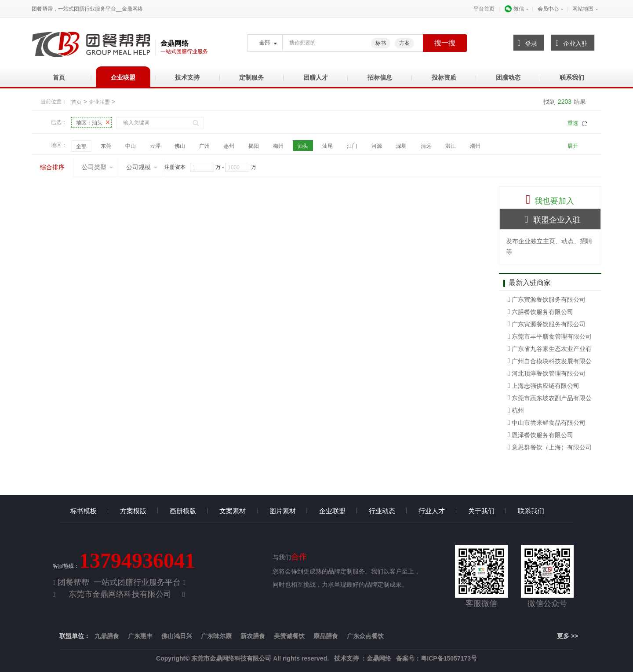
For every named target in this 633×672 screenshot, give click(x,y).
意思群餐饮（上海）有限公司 (550, 447)
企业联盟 (123, 77)
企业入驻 (569, 43)
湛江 (451, 146)
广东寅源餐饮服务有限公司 (547, 299)
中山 (131, 146)
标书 (381, 43)
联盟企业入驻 (550, 219)
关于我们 (481, 511)
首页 (59, 77)
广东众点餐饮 (365, 636)
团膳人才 (316, 77)
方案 (404, 43)
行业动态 (382, 511)
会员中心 (548, 9)
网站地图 (583, 9)
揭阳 (254, 146)
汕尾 (327, 146)
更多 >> (568, 636)
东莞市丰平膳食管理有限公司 (550, 336)
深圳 (401, 146)
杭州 (516, 410)
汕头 (303, 146)
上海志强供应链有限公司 (544, 386)
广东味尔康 (216, 636)
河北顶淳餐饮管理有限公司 (547, 373)
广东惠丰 (140, 636)
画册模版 (183, 511)
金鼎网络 (379, 658)
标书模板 (84, 511)
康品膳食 (326, 636)
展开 (573, 146)
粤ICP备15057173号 (449, 658)
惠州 (229, 146)
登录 (526, 43)
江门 (352, 146)
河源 (377, 146)
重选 (573, 123)
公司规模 (142, 167)
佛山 (180, 146)
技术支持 (187, 77)
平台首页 (484, 9)
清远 (426, 146)
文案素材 (233, 511)
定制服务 (251, 77)
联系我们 (572, 77)
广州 (204, 146)
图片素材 (283, 511)
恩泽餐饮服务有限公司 (541, 435)
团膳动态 (508, 77)
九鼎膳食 (107, 636)
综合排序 (52, 167)
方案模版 (133, 511)
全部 (81, 146)
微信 (514, 9)
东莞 (106, 146)
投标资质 (444, 77)
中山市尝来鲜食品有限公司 (547, 423)
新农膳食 (253, 636)
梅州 (278, 146)
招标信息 (380, 77)
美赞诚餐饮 (289, 636)
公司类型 (98, 167)
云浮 (155, 146)
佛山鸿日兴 (177, 636)
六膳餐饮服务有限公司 (541, 312)
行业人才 (432, 511)
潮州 (475, 146)
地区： (89, 122)
